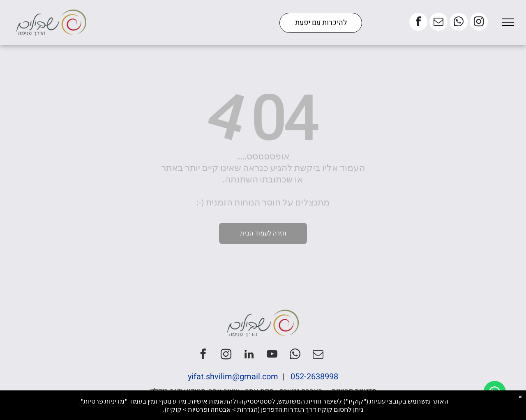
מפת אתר (260, 391)
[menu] (508, 22)
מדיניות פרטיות (354, 391)
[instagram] (479, 23)
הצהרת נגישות (301, 391)
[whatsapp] (459, 23)
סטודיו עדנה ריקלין (178, 391)
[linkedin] (249, 355)
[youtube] (272, 355)
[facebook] (418, 23)
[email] (438, 23)
